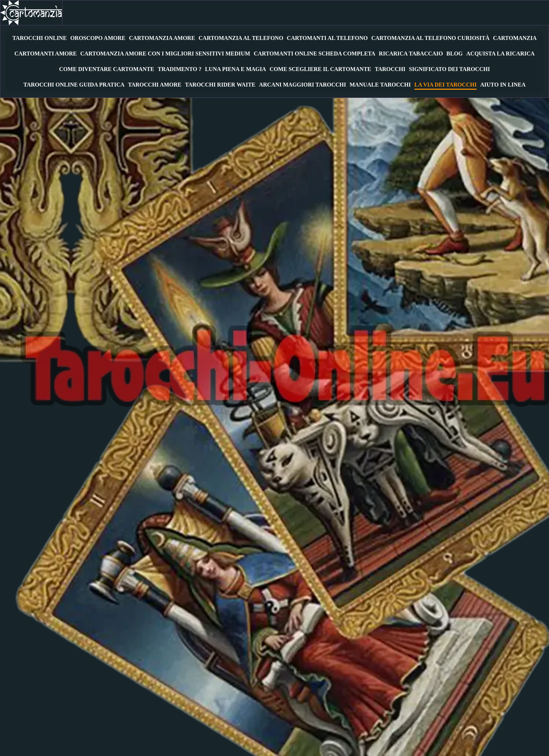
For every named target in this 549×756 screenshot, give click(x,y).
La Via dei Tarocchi (446, 85)
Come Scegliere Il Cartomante (320, 69)
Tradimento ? (179, 69)
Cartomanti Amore (46, 54)
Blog (455, 54)
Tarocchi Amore (155, 85)
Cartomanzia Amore (162, 38)
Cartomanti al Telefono (327, 38)
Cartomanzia (515, 38)
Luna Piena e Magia (235, 69)
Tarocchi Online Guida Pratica (74, 85)
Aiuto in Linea (503, 85)
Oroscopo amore (98, 38)
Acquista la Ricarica (501, 54)
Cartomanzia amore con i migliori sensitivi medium (165, 54)
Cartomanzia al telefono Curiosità (430, 38)
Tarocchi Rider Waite (220, 85)
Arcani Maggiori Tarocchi (303, 85)
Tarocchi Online (40, 38)
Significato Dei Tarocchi (450, 69)
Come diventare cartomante (107, 69)
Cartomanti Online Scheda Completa (314, 54)
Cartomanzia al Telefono (241, 38)
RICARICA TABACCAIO (411, 54)
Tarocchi (390, 69)
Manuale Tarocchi (380, 85)
